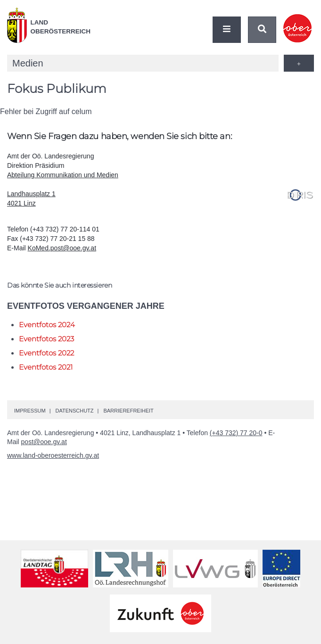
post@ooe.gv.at (44, 442)
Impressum (30, 411)
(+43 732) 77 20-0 (236, 433)
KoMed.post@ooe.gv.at (62, 248)
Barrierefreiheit (128, 411)
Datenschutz (74, 411)
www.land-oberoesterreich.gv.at (53, 455)
